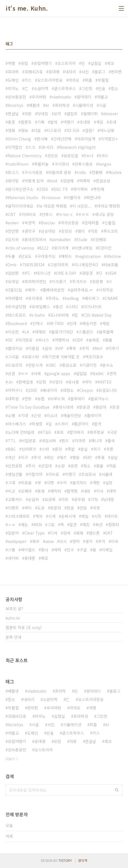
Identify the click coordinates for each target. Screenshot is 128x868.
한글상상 (103, 181)
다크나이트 (93, 307)
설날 (114, 457)
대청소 (68, 390)
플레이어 (94, 415)
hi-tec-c (65, 214)
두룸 (11, 256)
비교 (11, 491)
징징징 (67, 231)
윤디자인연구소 (21, 189)
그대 (11, 483)
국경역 (30, 223)
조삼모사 (89, 474)
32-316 (73, 130)
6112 (44, 248)
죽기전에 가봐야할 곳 (62, 357)
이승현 (13, 332)
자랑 (28, 114)
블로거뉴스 (100, 399)
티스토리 (54, 130)
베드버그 (92, 298)
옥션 (99, 524)
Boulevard (17, 323)
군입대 (46, 466)
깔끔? (89, 130)
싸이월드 (28, 550)
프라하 (13, 72)
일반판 (13, 273)
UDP (79, 340)
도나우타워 (60, 315)
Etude (82, 239)
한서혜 (42, 139)
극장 (113, 432)
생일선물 (15, 474)
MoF (99, 348)
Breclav (48, 223)
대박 (113, 491)
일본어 (13, 533)
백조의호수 (94, 357)
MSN (38, 524)
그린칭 (87, 88)
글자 (48, 348)
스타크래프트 (19, 516)
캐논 (24, 524)
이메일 (107, 550)
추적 (85, 348)
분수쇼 (108, 365)
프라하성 (62, 105)
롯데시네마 (64, 407)
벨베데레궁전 (53, 290)
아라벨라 (15, 298)
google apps (58, 373)
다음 (37, 130)
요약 (57, 114)
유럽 (24, 63)
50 (10, 340)
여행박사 (62, 340)
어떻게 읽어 (34, 181)
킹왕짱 (98, 281)
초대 (113, 122)
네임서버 (49, 441)
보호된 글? (14, 608)
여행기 (68, 122)
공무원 (79, 499)
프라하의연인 (35, 281)
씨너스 (44, 340)
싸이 (28, 508)
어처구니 (15, 390)
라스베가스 (17, 424)
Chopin (86, 390)
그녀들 (13, 357)
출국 (111, 441)
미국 (115, 541)
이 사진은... (82, 206)
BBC (12, 449)
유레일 (13, 281)
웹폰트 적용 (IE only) (24, 627)
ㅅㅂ (11, 524)
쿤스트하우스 (65, 88)
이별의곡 (73, 197)
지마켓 (80, 441)
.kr (10, 382)
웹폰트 (26, 122)
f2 (100, 273)
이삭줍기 (59, 281)
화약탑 (13, 181)
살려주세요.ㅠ (82, 290)
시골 (103, 105)
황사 (45, 550)
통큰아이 (81, 424)
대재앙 (40, 332)
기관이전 (89, 365)
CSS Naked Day (97, 315)
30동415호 (34, 72)
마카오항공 (70, 223)
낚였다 (57, 382)
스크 (32, 147)
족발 (71, 449)
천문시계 (35, 365)
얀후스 (47, 214)
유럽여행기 (43, 63)
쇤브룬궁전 (17, 97)
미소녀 (52, 415)
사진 (85, 72)
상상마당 (48, 231)
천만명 (13, 231)
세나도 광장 (104, 214)
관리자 (83, 860)
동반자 (101, 407)
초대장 (85, 122)
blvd (53, 181)
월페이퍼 (90, 114)
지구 (24, 457)
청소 (87, 466)
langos (105, 164)
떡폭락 (85, 181)
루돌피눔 (41, 164)
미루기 (114, 348)
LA (27, 332)
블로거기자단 (62, 332)
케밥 (106, 323)
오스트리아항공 (50, 80)
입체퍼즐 (92, 223)
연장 (28, 399)
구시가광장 (33, 172)
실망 (109, 483)
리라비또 (29, 214)
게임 (100, 122)
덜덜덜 (81, 373)
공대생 (54, 72)
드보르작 (15, 365)
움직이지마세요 (21, 206)
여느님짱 (107, 130)
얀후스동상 (84, 164)
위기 (97, 449)
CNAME (111, 298)
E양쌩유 (100, 239)
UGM (112, 273)
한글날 (13, 114)
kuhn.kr (13, 618)
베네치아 (50, 390)
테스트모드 (17, 315)
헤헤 (57, 550)
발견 (73, 524)
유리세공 (35, 298)
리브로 (54, 474)
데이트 (112, 516)
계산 (11, 457)
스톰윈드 (86, 332)
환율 (100, 466)
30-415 (47, 147)
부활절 (103, 80)
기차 (94, 499)
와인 (50, 457)
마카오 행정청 (108, 206)
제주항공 (97, 432)
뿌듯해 (99, 189)
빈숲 (102, 88)
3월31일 (15, 290)
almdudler (61, 239)
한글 (70, 508)
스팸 (11, 550)
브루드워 (57, 399)
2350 (43, 189)
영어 (76, 541)
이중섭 (33, 348)
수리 (63, 483)
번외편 (116, 72)
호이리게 (61, 248)
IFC (27, 273)
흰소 (115, 88)
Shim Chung (19, 139)
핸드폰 (94, 533)
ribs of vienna (21, 248)
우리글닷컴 (17, 307)
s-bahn (38, 315)
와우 (36, 541)
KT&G (46, 432)
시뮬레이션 (84, 105)
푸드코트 (111, 231)
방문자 (56, 508)
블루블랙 (106, 332)
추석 (37, 457)
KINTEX (104, 382)
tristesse (52, 197)
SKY (89, 457)
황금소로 (69, 365)
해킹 (86, 524)
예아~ (32, 290)
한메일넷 (26, 382)
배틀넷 (34, 105)
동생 (41, 491)
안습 (83, 508)
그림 (51, 524)
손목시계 (68, 516)
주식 (32, 466)
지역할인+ (109, 139)
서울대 (107, 474)
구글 (83, 550)
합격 (98, 424)
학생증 (37, 424)
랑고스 (13, 172)
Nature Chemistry (25, 156)
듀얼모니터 (108, 390)
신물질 (110, 223)
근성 (37, 415)
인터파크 (29, 449)
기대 (24, 415)
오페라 (26, 491)
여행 (11, 63)
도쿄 (41, 508)
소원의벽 (41, 88)
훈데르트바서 (35, 239)
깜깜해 (68, 181)
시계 (52, 516)
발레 (54, 122)
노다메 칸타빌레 (21, 432)
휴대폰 (30, 558)
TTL (12, 441)
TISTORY (65, 860)
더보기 (10, 759)
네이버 (13, 558)
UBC (52, 365)
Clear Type (34, 533)
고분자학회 (59, 265)
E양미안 (105, 248)
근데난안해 (62, 139)
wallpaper (17, 541)
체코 (111, 63)
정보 (24, 130)
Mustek (115, 172)
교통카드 (15, 499)
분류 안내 (13, 637)
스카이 (63, 424)
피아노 (13, 88)
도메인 (13, 80)
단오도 (26, 256)
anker (13, 223)
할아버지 (77, 432)
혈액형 (72, 491)
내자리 (70, 72)
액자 (39, 516)
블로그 (100, 72)
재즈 (63, 457)
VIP (60, 348)
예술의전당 (72, 415)
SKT (109, 533)
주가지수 (79, 281)
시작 (98, 516)
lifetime (114, 256)
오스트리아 (67, 63)
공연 (74, 466)
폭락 (73, 348)
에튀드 (67, 256)
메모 (45, 558)
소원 (61, 466)
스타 (45, 449)
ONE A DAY (66, 273)
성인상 (53, 156)
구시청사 (62, 164)
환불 (109, 340)
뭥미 (81, 231)
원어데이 (84, 97)
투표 (101, 457)
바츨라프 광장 (60, 172)
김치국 (13, 239)
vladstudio (61, 97)
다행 (50, 483)
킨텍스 (38, 323)
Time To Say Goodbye (29, 407)
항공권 (84, 407)
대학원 (13, 399)
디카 (54, 533)
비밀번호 (29, 441)
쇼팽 (11, 415)
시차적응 (106, 290)
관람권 (87, 273)
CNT (12, 214)
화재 (80, 533)
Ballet (98, 373)
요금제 (50, 499)
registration (89, 256)
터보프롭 (111, 265)
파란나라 (94, 197)
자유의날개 (86, 139)
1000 (32, 390)
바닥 (88, 382)
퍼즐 (89, 80)
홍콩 (11, 122)
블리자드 (80, 483)
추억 (102, 541)
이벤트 (13, 508)
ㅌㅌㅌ (84, 214)
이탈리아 (35, 474)
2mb (12, 265)
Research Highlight (77, 147)
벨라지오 (15, 348)
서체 (37, 373)
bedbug (72, 298)
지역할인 (15, 147)
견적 (113, 373)
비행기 (70, 474)
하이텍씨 (80, 189)
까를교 (102, 97)
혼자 (58, 449)
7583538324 (33, 265)
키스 (28, 80)
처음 (113, 466)
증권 (116, 407)
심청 (42, 382)
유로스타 (32, 357)
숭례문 (94, 340)
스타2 (73, 307)
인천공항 (15, 466)
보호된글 (71, 156)
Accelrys (16, 105)
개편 (96, 483)
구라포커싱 (46, 256)
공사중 (74, 382)
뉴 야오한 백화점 (53, 206)
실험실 (96, 63)
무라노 (54, 298)
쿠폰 (110, 449)
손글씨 (33, 499)
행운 (76, 457)
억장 (94, 231)
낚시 (63, 541)
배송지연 (89, 323)
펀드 (65, 441)
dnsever (111, 114)
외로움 (26, 483)
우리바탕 (39, 97)
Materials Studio (23, 197)
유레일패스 (41, 307)
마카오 (74, 80)
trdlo (81, 172)
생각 (89, 541)
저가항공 (25, 340)
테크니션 (43, 273)
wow (49, 541)
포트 (60, 432)
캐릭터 (56, 491)
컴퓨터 (114, 524)
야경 (96, 508)
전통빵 (97, 172)
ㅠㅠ (24, 373)
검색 (67, 533)
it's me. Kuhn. (27, 8)
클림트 (72, 114)
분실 (84, 449)
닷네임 (43, 114)
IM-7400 (56, 323)
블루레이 (78, 399)
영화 (11, 130)
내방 (87, 491)
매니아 (96, 441)
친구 (70, 550)
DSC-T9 (60, 189)
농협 (41, 399)
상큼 (11, 373)
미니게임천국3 (86, 265)
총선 (59, 307)
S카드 (104, 156)
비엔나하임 (83, 248)
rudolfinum (18, 164)
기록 (41, 122)
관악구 (30, 231)
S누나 (89, 156)
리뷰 (65, 499)
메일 (85, 516)
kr (47, 105)
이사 (100, 491)
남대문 (109, 499)
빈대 (73, 323)
